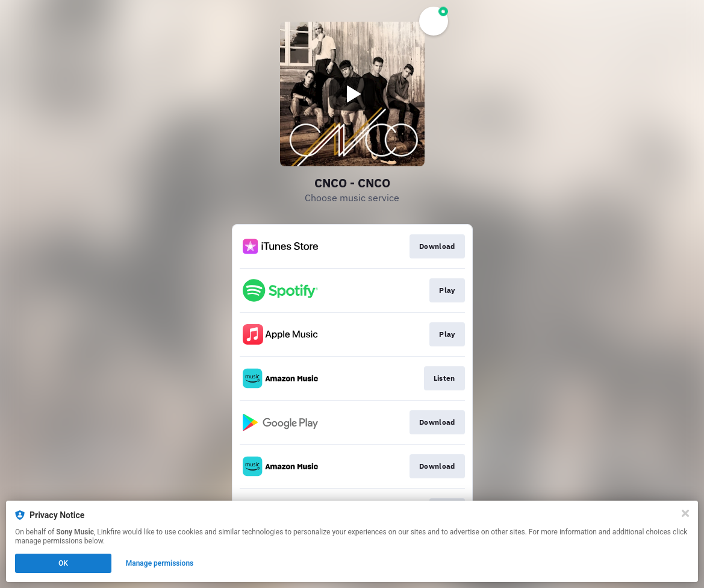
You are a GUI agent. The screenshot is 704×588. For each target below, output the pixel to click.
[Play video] (352, 94)
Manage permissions (160, 563)
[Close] (685, 513)
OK (63, 563)
